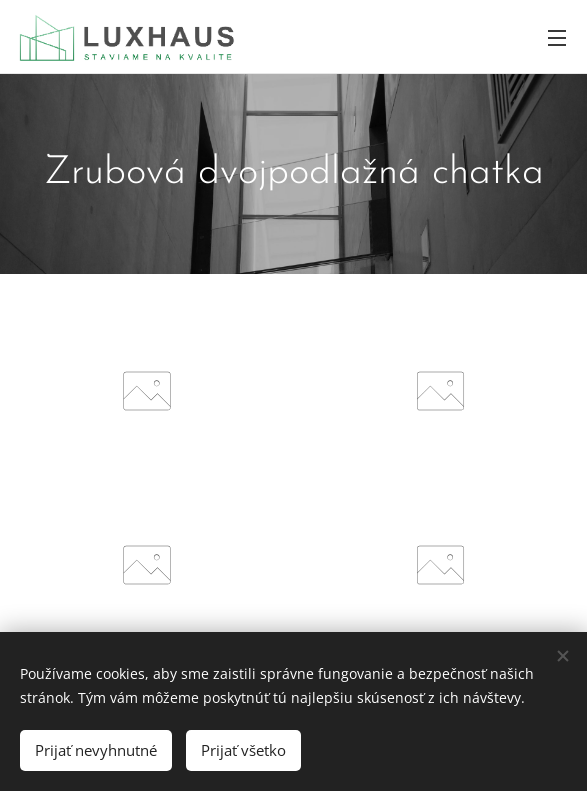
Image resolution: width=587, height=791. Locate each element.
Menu (557, 38)
